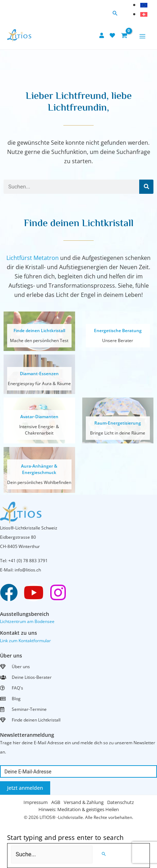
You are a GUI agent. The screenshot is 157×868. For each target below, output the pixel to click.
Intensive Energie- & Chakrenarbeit (39, 430)
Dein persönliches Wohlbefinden (39, 482)
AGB (56, 802)
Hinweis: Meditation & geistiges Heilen (79, 809)
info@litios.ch (28, 570)
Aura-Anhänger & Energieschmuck (39, 469)
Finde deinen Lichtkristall (39, 331)
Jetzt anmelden (25, 788)
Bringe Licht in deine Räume (118, 433)
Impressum (36, 802)
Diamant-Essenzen (39, 374)
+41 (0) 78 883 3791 (28, 561)
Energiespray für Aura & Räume (39, 384)
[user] (103, 35)
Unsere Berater (118, 340)
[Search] (146, 187)
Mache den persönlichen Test (39, 340)
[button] (115, 14)
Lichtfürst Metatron (33, 258)
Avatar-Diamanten (39, 417)
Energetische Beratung (118, 331)
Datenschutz (121, 802)
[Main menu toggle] (142, 36)
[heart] (113, 35)
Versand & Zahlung (84, 802)
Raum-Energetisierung (118, 423)
